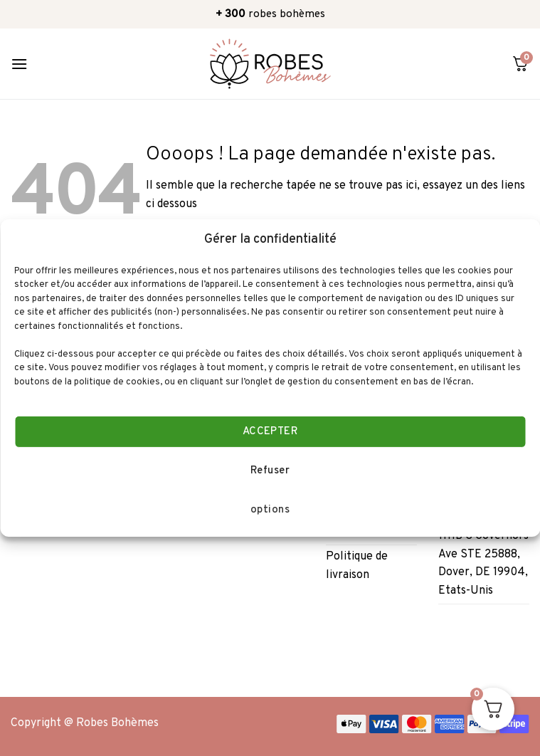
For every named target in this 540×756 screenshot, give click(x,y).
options (270, 510)
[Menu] (19, 64)
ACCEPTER (270, 432)
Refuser (270, 471)
